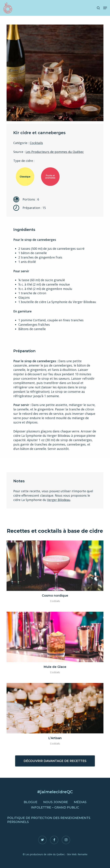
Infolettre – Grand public (55, 808)
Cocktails (36, 143)
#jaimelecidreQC (55, 792)
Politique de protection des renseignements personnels (49, 820)
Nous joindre (56, 802)
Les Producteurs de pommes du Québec (55, 152)
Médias (80, 802)
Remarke (83, 854)
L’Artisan (55, 738)
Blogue (31, 802)
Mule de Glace (55, 667)
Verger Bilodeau (59, 500)
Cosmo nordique (55, 596)
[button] (105, 8)
